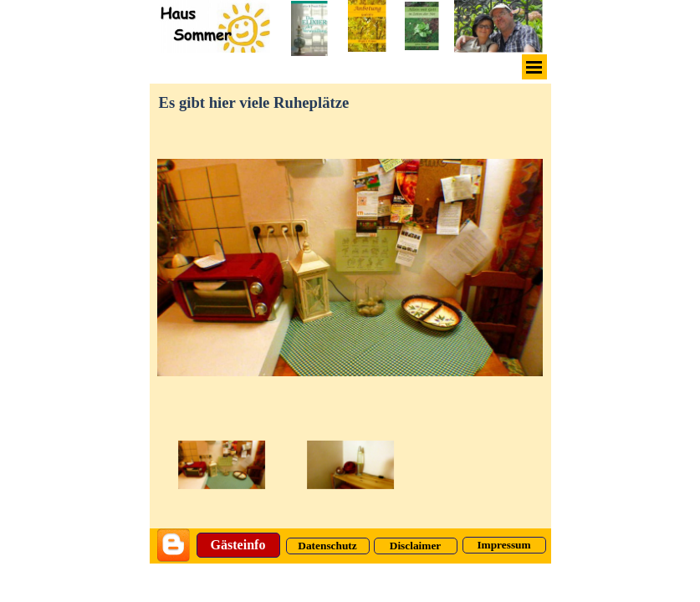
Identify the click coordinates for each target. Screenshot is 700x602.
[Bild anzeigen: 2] (222, 466)
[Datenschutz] (328, 546)
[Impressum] (504, 545)
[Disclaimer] (416, 546)
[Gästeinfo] (238, 545)
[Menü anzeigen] (534, 67)
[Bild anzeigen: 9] (350, 466)
